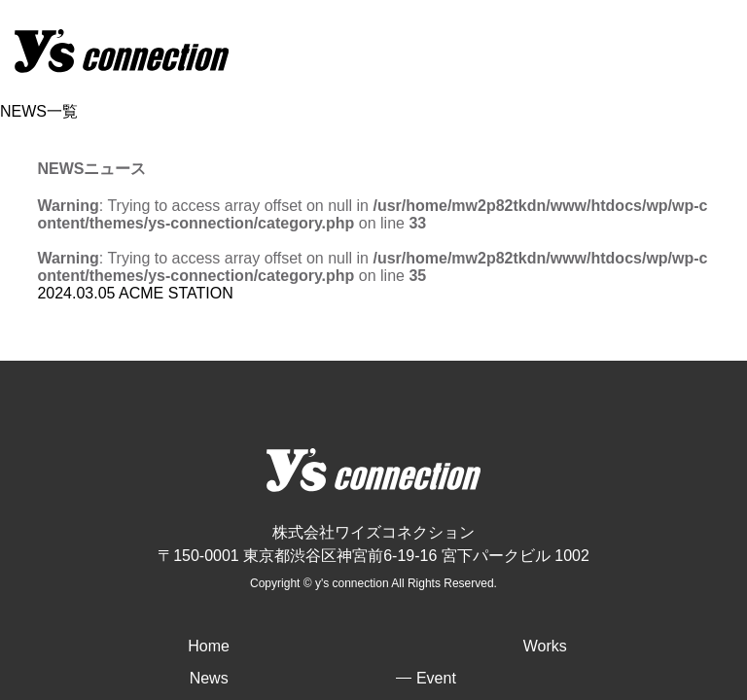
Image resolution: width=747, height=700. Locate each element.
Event (436, 678)
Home (209, 646)
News (209, 678)
